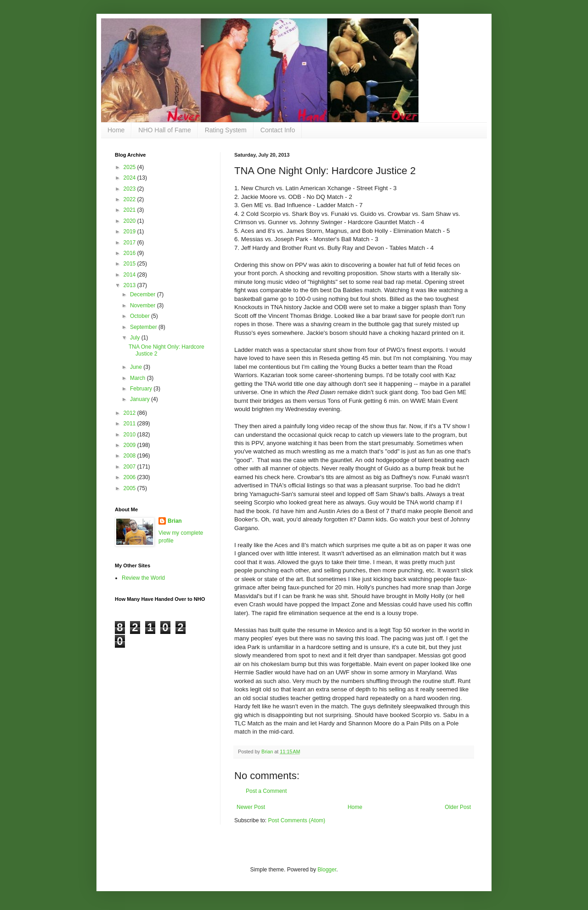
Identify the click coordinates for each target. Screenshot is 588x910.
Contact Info (278, 130)
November (144, 305)
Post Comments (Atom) (297, 820)
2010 (130, 435)
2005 (130, 488)
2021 (130, 210)
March (139, 378)
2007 (130, 467)
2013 (130, 285)
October (141, 316)
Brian (175, 521)
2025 (130, 167)
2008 (130, 456)
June (137, 367)
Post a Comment (266, 791)
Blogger (327, 870)
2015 (130, 264)
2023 (130, 189)
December (144, 294)
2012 (130, 413)
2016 (130, 253)
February (142, 389)
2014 (130, 275)
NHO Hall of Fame (164, 130)
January (141, 399)
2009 (130, 445)
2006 (130, 477)
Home (116, 130)
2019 (130, 232)
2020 (130, 221)
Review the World (143, 578)
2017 (130, 243)
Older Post (458, 807)
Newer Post (251, 807)
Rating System (226, 130)
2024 (130, 178)
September (144, 327)
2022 (130, 199)
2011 (130, 424)
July (136, 338)
